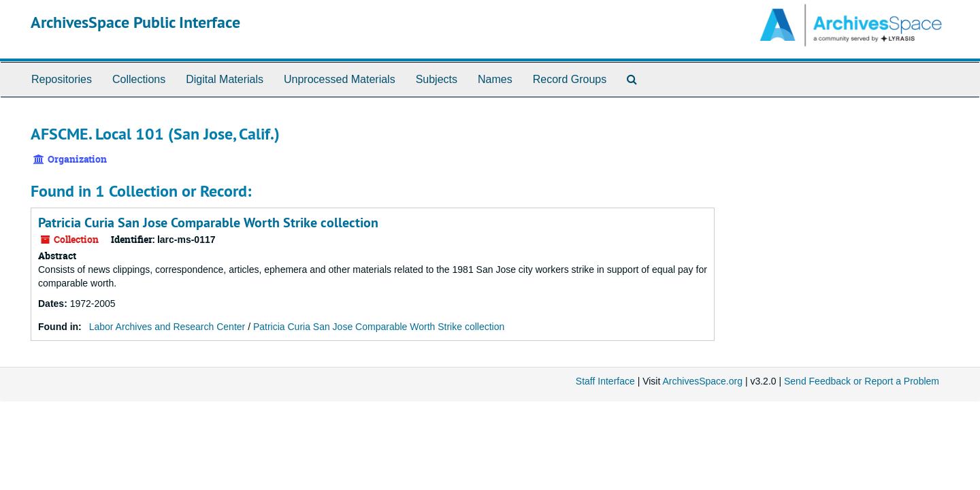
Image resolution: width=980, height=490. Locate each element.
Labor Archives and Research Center (167, 327)
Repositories (62, 79)
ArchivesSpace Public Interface (135, 22)
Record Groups (570, 79)
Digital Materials (225, 79)
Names (495, 79)
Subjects (437, 79)
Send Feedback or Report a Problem (862, 381)
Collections (139, 79)
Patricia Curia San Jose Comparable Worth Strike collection (208, 223)
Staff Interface (605, 381)
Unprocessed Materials (340, 79)
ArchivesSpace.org (702, 381)
